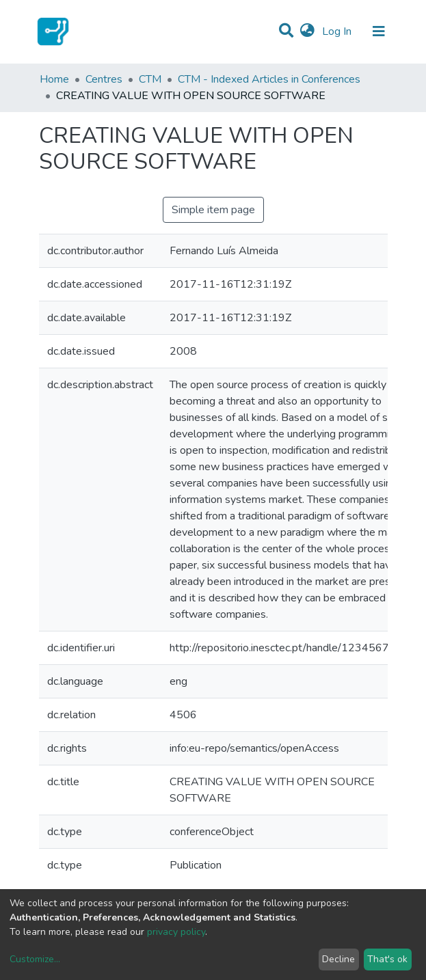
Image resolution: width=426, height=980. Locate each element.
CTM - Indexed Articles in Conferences (269, 79)
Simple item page (213, 210)
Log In (338, 31)
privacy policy (176, 932)
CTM (150, 79)
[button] (307, 31)
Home (54, 79)
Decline (338, 959)
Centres (104, 79)
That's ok (387, 959)
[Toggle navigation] (379, 31)
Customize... (35, 959)
